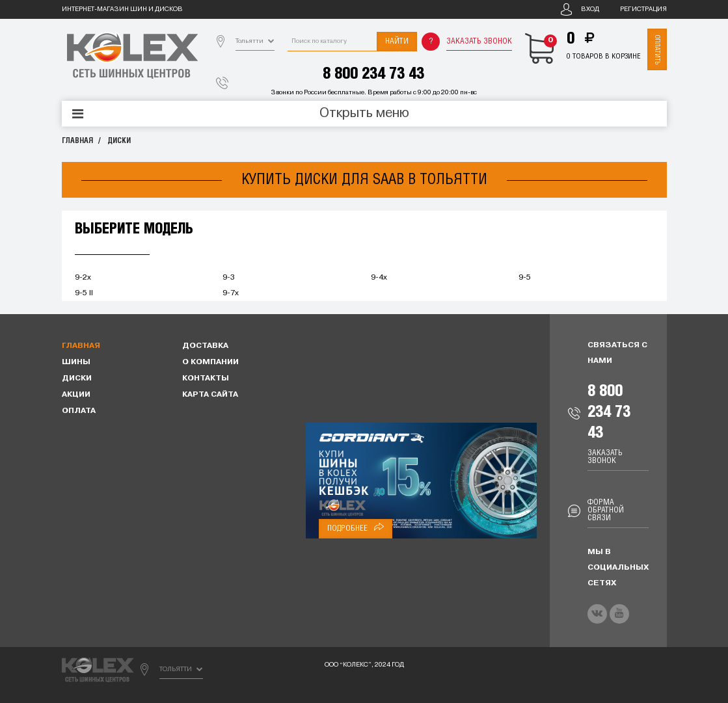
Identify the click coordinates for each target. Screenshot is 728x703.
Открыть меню (364, 114)
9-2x (83, 278)
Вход (590, 9)
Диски (119, 141)
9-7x (231, 293)
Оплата (79, 411)
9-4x (379, 278)
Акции (76, 395)
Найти (397, 41)
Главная (77, 141)
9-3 (229, 278)
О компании (210, 362)
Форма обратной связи (606, 510)
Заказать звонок (479, 41)
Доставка (205, 346)
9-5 (525, 278)
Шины (76, 362)
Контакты (206, 378)
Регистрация (643, 9)
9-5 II (84, 293)
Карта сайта (210, 395)
